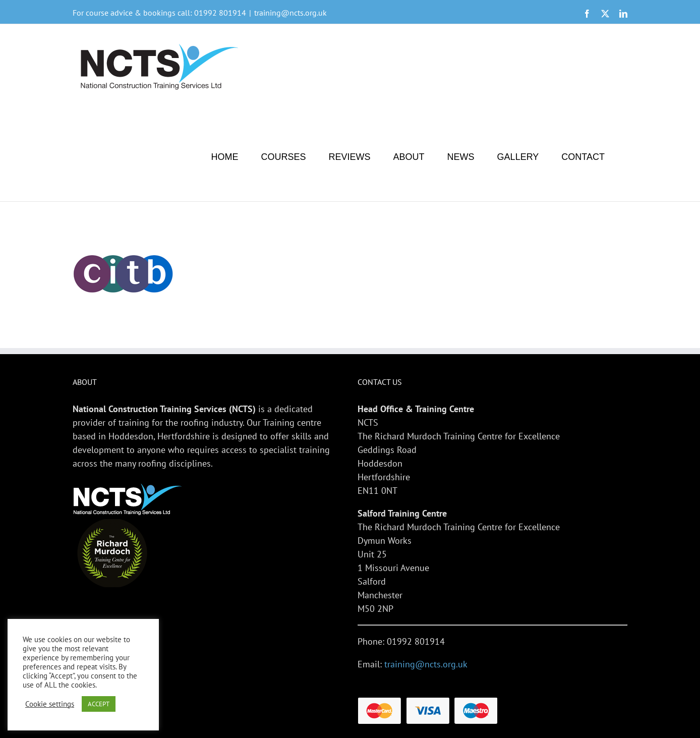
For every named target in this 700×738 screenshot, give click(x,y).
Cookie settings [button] (50, 704)
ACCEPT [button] (99, 704)
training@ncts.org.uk (290, 13)
